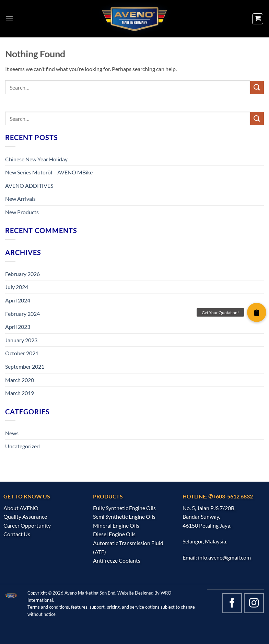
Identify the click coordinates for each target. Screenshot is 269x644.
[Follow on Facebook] (232, 603)
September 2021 (25, 366)
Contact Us (17, 534)
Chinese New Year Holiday (36, 159)
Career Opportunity (27, 525)
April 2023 (18, 327)
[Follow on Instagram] (254, 603)
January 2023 (21, 340)
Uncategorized (22, 446)
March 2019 (20, 393)
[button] (9, 19)
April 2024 (18, 300)
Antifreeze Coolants (117, 560)
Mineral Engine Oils (116, 525)
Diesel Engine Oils (114, 534)
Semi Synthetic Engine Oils (124, 516)
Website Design (133, 593)
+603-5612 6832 (233, 496)
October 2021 (22, 353)
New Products (22, 212)
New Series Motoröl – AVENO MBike (49, 172)
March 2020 (20, 380)
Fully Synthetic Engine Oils (124, 508)
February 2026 (22, 274)
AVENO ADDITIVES (29, 186)
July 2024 (17, 287)
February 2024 (22, 314)
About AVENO (21, 508)
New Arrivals (20, 199)
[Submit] (257, 87)
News (12, 433)
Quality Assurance (25, 516)
